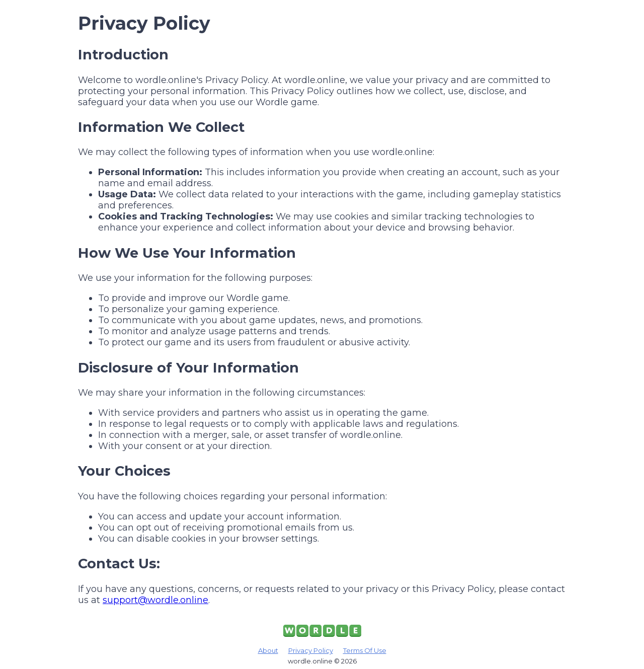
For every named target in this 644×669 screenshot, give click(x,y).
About (268, 650)
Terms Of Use (365, 650)
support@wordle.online (155, 600)
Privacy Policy (311, 650)
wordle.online (310, 661)
